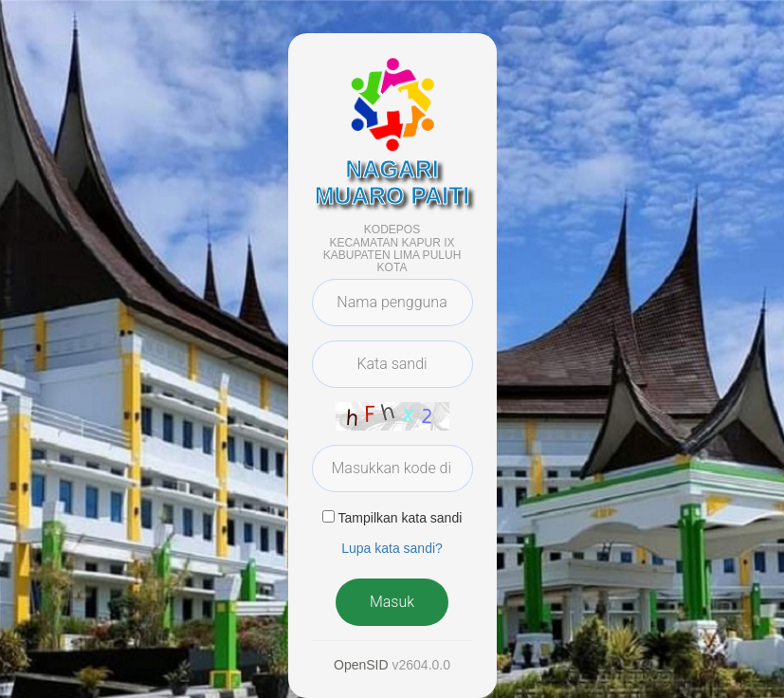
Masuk (392, 602)
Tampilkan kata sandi (401, 518)
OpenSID (361, 665)
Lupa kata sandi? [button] (392, 548)
